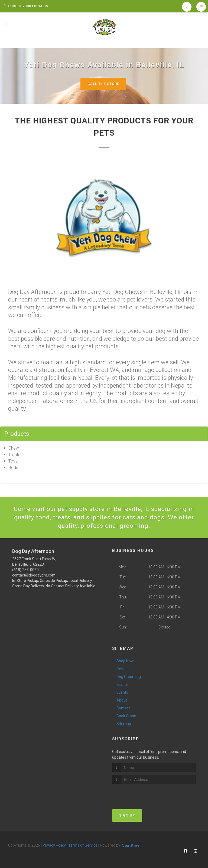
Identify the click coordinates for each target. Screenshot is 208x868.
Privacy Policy (54, 845)
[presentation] (141, 794)
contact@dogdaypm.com (34, 575)
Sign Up (127, 815)
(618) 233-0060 (25, 570)
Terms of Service (83, 845)
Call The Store (103, 84)
